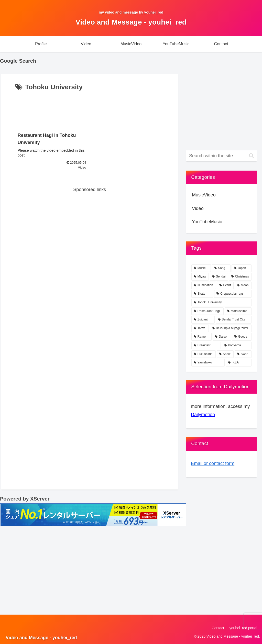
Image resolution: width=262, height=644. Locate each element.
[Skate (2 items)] (202, 294)
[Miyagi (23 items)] (200, 277)
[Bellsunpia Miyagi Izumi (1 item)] (231, 328)
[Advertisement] (90, 108)
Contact (218, 628)
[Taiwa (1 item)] (200, 328)
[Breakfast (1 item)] (206, 346)
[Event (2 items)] (225, 285)
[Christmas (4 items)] (240, 277)
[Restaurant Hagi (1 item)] (208, 311)
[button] (251, 156)
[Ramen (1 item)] (201, 337)
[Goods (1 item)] (242, 337)
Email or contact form (213, 463)
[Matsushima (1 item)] (238, 311)
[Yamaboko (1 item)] (208, 363)
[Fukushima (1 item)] (204, 354)
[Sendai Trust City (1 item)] (234, 320)
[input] (221, 156)
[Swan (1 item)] (243, 354)
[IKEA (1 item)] (239, 363)
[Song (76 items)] (221, 268)
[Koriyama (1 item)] (237, 346)
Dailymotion (203, 415)
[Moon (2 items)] (243, 285)
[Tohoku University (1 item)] (221, 303)
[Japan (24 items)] (242, 268)
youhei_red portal (243, 628)
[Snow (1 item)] (225, 354)
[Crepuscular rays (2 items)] (233, 294)
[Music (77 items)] (201, 268)
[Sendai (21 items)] (219, 277)
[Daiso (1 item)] (222, 337)
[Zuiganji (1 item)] (203, 320)
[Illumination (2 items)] (204, 285)
